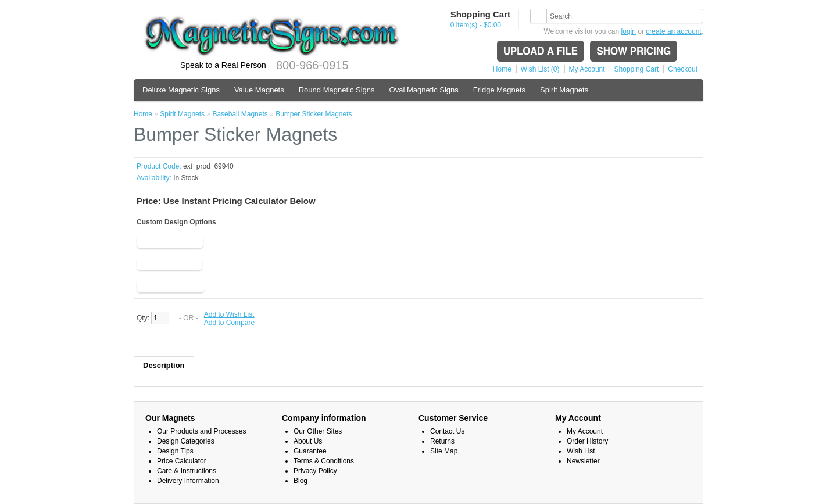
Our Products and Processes (201, 431)
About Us (308, 441)
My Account (587, 69)
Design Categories (186, 441)
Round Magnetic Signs (337, 90)
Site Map (444, 451)
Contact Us (447, 431)
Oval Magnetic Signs (424, 90)
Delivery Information (188, 481)
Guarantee (310, 451)
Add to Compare (229, 323)
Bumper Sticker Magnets (314, 114)
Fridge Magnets (499, 90)
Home (502, 69)
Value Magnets (259, 90)
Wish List (581, 451)
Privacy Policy (315, 471)
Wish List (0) (540, 69)
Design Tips (175, 451)
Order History (587, 441)
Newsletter (583, 461)
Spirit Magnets (564, 90)
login (629, 31)
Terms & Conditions (324, 461)
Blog (301, 481)
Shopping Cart (637, 69)
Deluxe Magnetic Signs (181, 90)
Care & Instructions (187, 471)
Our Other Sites (318, 431)
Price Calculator (182, 461)
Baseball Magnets (240, 114)
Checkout (683, 69)
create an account (673, 31)
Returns (442, 441)
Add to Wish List (229, 314)
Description (164, 365)
